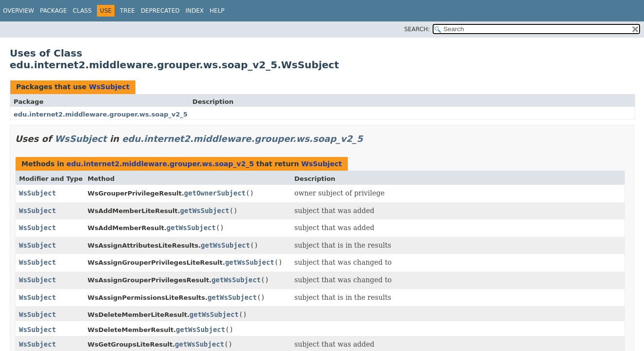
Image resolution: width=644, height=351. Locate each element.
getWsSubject (205, 211)
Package (53, 11)
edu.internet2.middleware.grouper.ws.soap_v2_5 (101, 114)
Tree (127, 11)
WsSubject (109, 87)
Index (195, 11)
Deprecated (160, 11)
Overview (19, 11)
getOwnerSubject (215, 193)
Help (217, 11)
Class (82, 11)
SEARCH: (417, 29)
